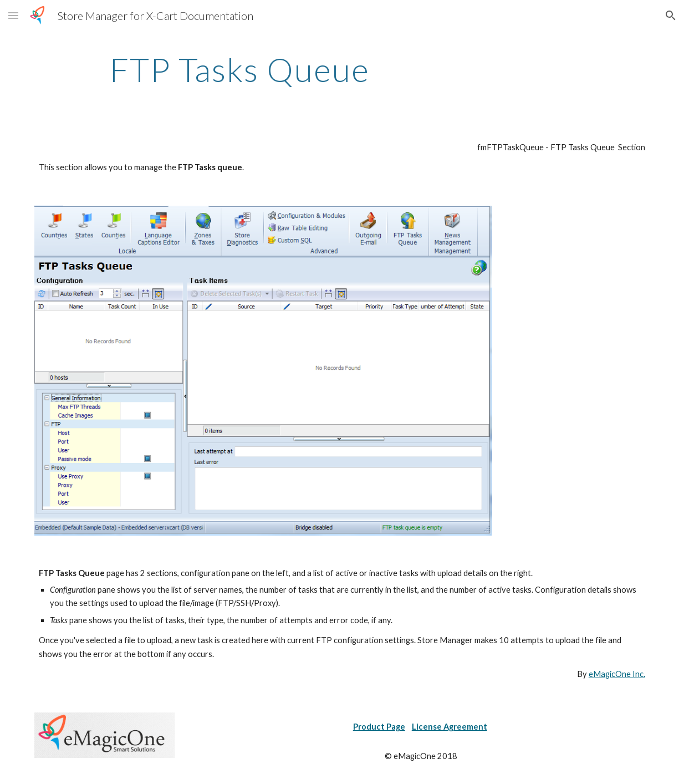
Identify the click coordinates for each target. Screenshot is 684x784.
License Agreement (450, 727)
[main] (239, 69)
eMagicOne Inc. (617, 674)
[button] (13, 15)
